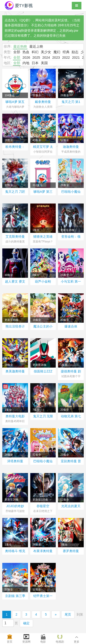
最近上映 (36, 46)
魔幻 (57, 52)
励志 (75, 52)
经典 (66, 52)
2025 (36, 57)
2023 (56, 57)
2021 (76, 57)
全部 (17, 52)
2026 (26, 57)
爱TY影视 (19, 6)
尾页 (68, 614)
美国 (44, 63)
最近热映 (20, 46)
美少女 (46, 52)
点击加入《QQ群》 (18, 20)
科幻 (35, 52)
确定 (26, 623)
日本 (35, 63)
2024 (46, 57)
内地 (26, 63)
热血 (26, 52)
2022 (66, 57)
